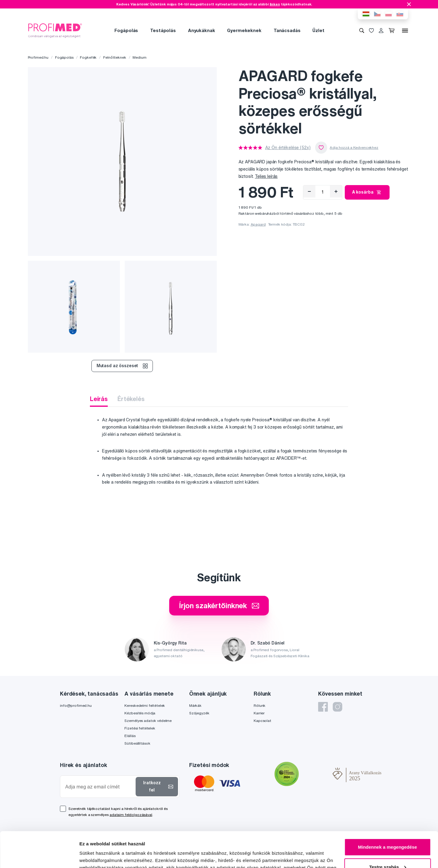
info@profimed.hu (76, 705)
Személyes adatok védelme (148, 721)
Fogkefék (88, 57)
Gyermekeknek (244, 30)
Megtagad (387, 851)
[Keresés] (362, 31)
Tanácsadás (287, 30)
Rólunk (260, 705)
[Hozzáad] (336, 191)
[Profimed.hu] (55, 30)
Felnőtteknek (115, 57)
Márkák (195, 705)
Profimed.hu (38, 57)
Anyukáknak (202, 30)
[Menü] (405, 31)
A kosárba (367, 192)
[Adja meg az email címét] (99, 787)
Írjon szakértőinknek (219, 605)
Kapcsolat (262, 721)
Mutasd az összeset (122, 366)
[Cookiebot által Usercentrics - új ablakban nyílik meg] (39, 856)
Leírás (99, 399)
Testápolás (163, 30)
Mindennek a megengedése (387, 812)
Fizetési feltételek (140, 728)
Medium (139, 57)
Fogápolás (126, 30)
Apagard (258, 224)
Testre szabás (388, 831)
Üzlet (318, 30)
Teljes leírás (266, 176)
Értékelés (131, 399)
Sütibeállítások (137, 743)
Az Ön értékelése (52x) (288, 148)
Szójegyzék (199, 713)
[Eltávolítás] (309, 191)
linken (275, 4)
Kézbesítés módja (140, 713)
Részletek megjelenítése (106, 856)
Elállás (130, 736)
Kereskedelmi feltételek (145, 705)
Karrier (259, 713)
